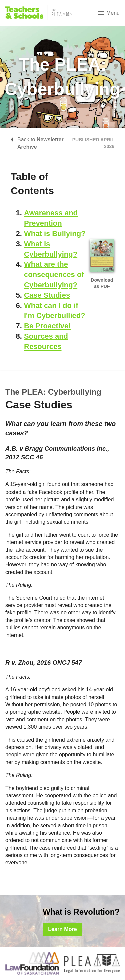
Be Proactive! (47, 326)
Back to (37, 143)
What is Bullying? (55, 233)
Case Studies (47, 295)
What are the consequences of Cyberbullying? (54, 274)
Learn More (62, 929)
